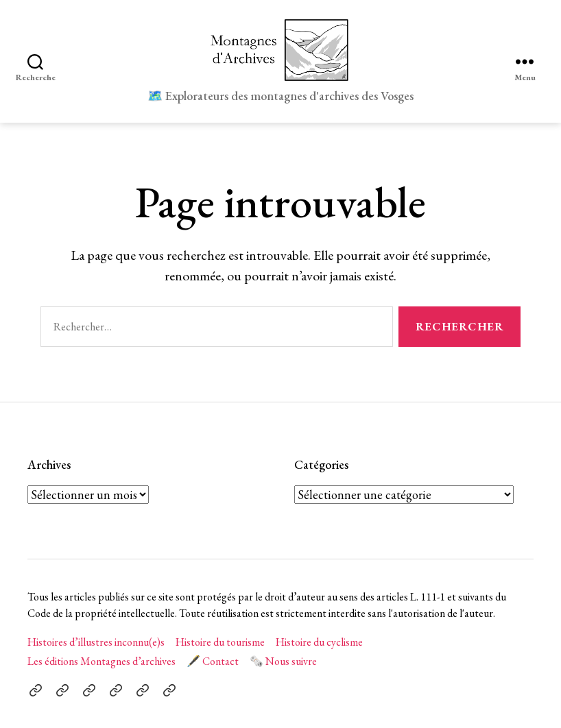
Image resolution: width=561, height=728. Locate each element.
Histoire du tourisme (220, 642)
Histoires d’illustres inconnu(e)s (96, 642)
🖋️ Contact (213, 661)
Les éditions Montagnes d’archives (102, 661)
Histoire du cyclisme (319, 642)
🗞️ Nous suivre (283, 661)
